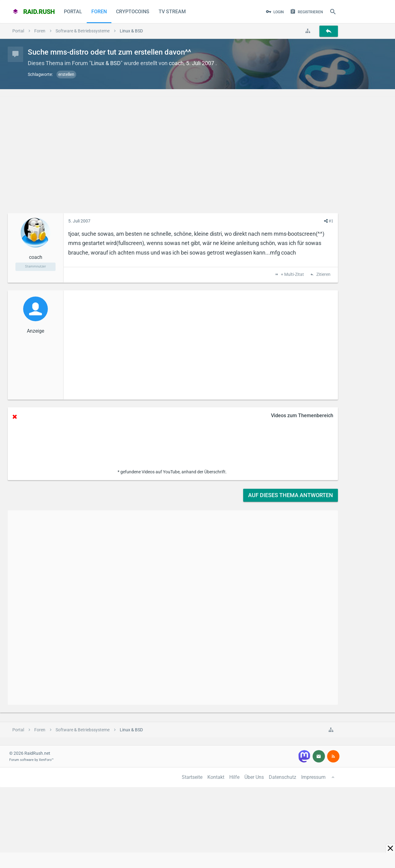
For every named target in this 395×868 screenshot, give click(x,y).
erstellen (66, 74)
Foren (99, 12)
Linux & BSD (106, 63)
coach (176, 63)
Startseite (192, 777)
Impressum (313, 777)
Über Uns (254, 777)
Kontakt (216, 777)
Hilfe (234, 777)
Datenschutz (283, 777)
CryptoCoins (133, 12)
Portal (73, 12)
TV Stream (172, 12)
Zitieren (323, 275)
